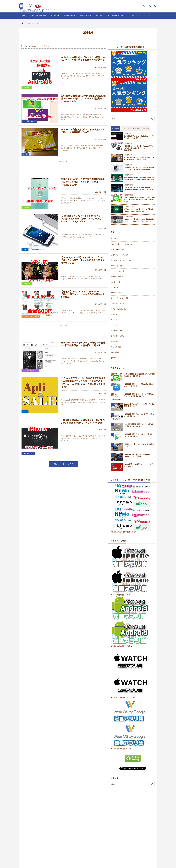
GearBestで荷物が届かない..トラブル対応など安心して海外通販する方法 (83, 131)
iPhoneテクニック (85, 15)
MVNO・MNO (116, 282)
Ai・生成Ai (114, 239)
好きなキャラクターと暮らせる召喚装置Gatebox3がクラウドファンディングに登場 (138, 189)
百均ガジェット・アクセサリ (121, 255)
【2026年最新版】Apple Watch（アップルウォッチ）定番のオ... (139, 415)
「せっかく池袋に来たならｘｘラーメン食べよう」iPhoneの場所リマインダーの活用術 (83, 421)
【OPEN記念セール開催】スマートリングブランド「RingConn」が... (139, 465)
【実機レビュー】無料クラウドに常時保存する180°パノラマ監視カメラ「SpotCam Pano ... (139, 220)
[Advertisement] (64, 169)
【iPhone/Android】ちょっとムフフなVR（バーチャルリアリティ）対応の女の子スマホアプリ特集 (83, 260)
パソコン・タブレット (118, 250)
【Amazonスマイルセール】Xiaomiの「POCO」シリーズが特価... (137, 455)
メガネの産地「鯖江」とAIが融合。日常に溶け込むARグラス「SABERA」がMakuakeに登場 (139, 179)
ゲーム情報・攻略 (117, 331)
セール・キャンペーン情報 (38, 15)
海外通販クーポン (69, 15)
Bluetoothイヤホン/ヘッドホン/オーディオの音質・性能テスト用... (139, 405)
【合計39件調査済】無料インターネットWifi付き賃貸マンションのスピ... (139, 425)
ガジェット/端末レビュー (115, 15)
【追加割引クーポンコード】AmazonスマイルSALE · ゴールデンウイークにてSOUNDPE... (139, 148)
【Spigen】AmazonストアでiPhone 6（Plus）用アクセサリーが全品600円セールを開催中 (83, 294)
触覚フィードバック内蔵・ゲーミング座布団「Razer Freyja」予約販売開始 (138, 210)
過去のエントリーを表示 (64, 464)
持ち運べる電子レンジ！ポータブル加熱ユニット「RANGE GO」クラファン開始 (139, 159)
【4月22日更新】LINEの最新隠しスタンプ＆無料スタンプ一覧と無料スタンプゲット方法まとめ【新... (139, 200)
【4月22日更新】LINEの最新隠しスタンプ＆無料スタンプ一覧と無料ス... (139, 375)
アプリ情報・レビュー (29, 121)
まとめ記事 (99, 15)
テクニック (148, 15)
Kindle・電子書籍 (117, 266)
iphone (25, 249)
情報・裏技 (115, 341)
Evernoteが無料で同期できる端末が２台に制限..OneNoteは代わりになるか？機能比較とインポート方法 (83, 98)
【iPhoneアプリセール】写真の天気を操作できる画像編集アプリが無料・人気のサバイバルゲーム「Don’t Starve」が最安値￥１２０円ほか (83, 382)
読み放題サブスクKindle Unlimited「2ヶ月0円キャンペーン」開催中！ (139, 137)
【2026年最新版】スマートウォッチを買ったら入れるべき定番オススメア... (139, 395)
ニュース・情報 (116, 347)
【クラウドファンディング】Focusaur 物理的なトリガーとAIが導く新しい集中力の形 (139, 169)
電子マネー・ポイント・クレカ (121, 260)
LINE (23, 22)
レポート (114, 314)
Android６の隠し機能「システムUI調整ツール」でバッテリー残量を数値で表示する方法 (83, 59)
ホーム (23, 15)
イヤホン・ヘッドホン (118, 271)
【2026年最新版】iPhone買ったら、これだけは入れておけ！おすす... (139, 385)
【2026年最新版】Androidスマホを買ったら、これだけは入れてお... (138, 435)
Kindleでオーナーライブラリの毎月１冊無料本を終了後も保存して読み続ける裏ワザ (83, 344)
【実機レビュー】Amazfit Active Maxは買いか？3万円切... (139, 445)
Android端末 (55, 15)
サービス (25, 154)
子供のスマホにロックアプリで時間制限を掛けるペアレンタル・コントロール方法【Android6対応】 (83, 182)
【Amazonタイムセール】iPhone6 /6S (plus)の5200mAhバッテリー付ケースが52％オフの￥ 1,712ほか (81, 218)
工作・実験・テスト (134, 15)
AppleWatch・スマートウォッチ (122, 244)
